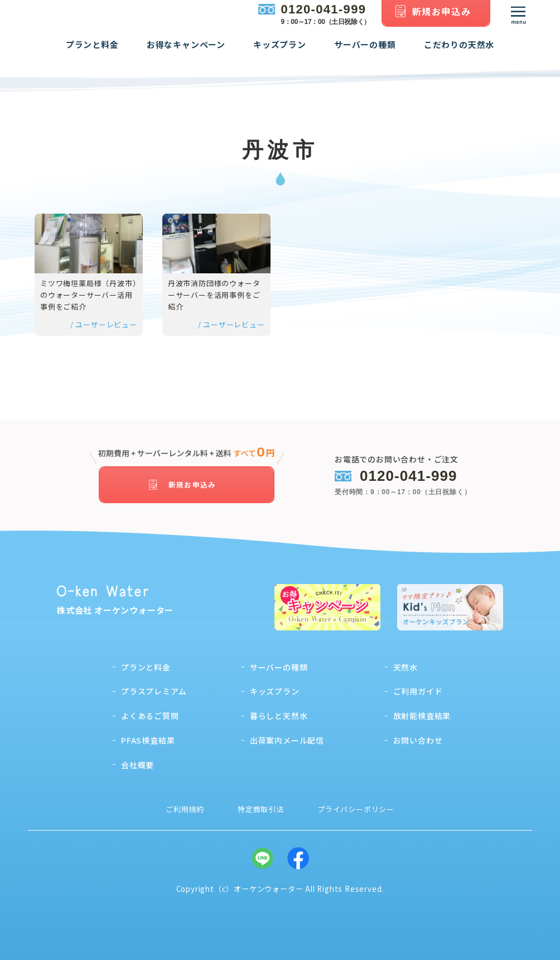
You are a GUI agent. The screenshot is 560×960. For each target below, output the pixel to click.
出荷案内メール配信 (287, 737)
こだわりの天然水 (459, 53)
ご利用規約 (185, 805)
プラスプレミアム (154, 688)
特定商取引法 (261, 805)
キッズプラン (280, 53)
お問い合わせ (418, 737)
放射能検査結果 (422, 712)
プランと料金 (92, 53)
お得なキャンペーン (186, 53)
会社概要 (137, 761)
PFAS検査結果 (148, 737)
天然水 (405, 663)
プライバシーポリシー (356, 805)
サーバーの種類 (365, 53)
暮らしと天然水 (279, 712)
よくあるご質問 (150, 712)
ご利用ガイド (418, 688)
